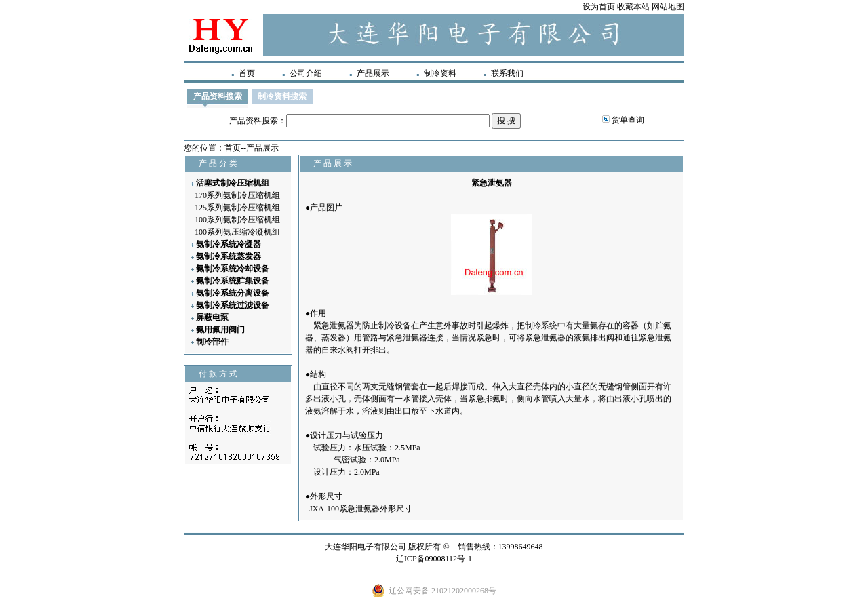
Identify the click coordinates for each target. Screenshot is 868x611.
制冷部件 (212, 342)
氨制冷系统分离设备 (233, 293)
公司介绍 (306, 73)
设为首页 (599, 7)
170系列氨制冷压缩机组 (237, 195)
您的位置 (200, 148)
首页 (247, 73)
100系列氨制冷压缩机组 (237, 220)
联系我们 (507, 73)
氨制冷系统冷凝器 (229, 244)
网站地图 (668, 7)
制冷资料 (440, 73)
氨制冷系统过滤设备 (233, 305)
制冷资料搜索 (282, 96)
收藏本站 (633, 7)
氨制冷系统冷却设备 (233, 269)
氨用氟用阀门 (220, 330)
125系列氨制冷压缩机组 (237, 208)
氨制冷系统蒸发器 (229, 256)
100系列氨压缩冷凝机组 (237, 232)
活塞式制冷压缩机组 (233, 183)
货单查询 (628, 120)
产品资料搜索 (218, 96)
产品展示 (373, 73)
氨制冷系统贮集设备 (233, 281)
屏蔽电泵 (212, 317)
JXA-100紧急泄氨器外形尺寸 (361, 509)
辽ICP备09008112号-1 (434, 559)
